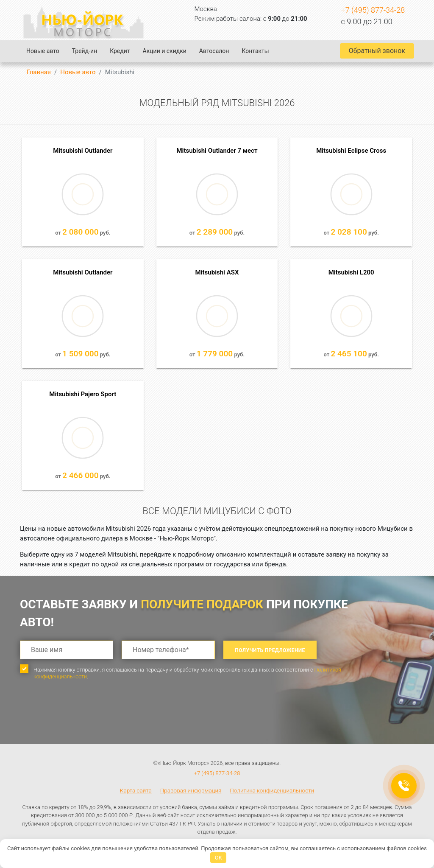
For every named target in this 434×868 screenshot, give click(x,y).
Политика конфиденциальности (272, 790)
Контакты (255, 51)
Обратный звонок (377, 51)
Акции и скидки (165, 51)
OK (218, 858)
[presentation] (84, 720)
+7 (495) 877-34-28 (373, 10)
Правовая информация (191, 790)
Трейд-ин (85, 51)
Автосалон (214, 51)
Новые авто (43, 51)
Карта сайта (136, 790)
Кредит (120, 51)
